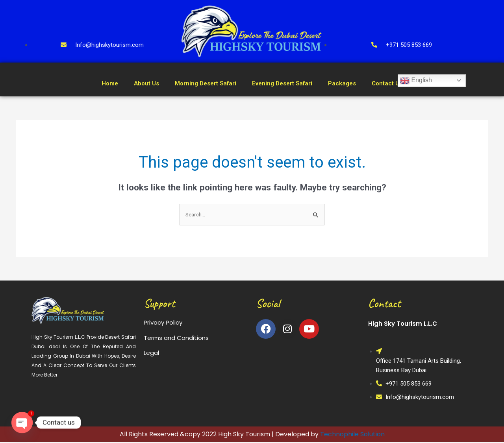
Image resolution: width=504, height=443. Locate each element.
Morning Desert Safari (206, 83)
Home (110, 83)
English (416, 81)
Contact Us (387, 83)
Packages (342, 83)
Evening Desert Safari (282, 83)
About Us (146, 83)
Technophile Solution (352, 435)
